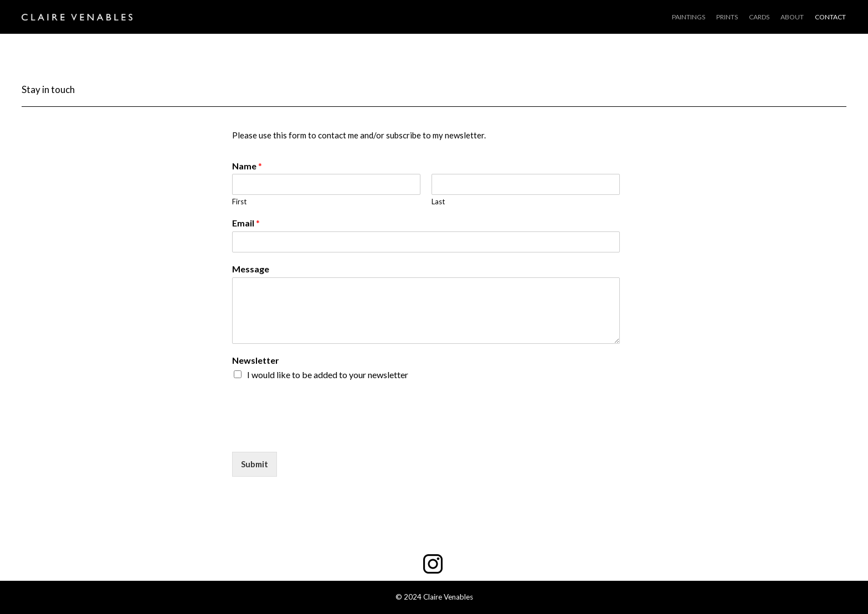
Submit (255, 464)
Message (251, 269)
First (239, 202)
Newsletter (256, 360)
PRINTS (727, 17)
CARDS (759, 17)
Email (246, 223)
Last (438, 202)
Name (247, 166)
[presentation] (316, 434)
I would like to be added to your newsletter (328, 375)
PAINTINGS (689, 17)
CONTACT (830, 17)
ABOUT (792, 17)
